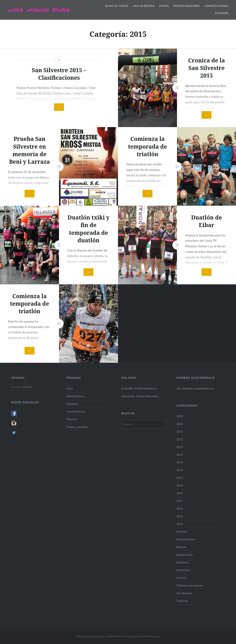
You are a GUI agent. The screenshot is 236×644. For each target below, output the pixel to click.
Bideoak (181, 547)
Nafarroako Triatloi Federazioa (140, 396)
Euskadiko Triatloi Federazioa (139, 388)
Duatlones (183, 562)
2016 (180, 470)
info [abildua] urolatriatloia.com (195, 388)
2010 (180, 424)
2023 (180, 516)
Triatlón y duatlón (77, 427)
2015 (180, 462)
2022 (180, 508)
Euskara (222, 13)
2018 (180, 485)
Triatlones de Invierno (190, 585)
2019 (180, 493)
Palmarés (72, 419)
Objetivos (72, 404)
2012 (180, 439)
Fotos (164, 6)
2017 (180, 478)
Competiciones (217, 6)
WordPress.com (150, 636)
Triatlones (182, 601)
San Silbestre (144, 6)
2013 (180, 447)
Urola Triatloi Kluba (39, 10)
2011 (180, 431)
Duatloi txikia (117, 6)
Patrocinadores (187, 6)
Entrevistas (183, 570)
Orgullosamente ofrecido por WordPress (99, 636)
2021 (180, 501)
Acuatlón (182, 531)
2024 (180, 524)
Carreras (181, 578)
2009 (180, 416)
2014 (180, 455)
